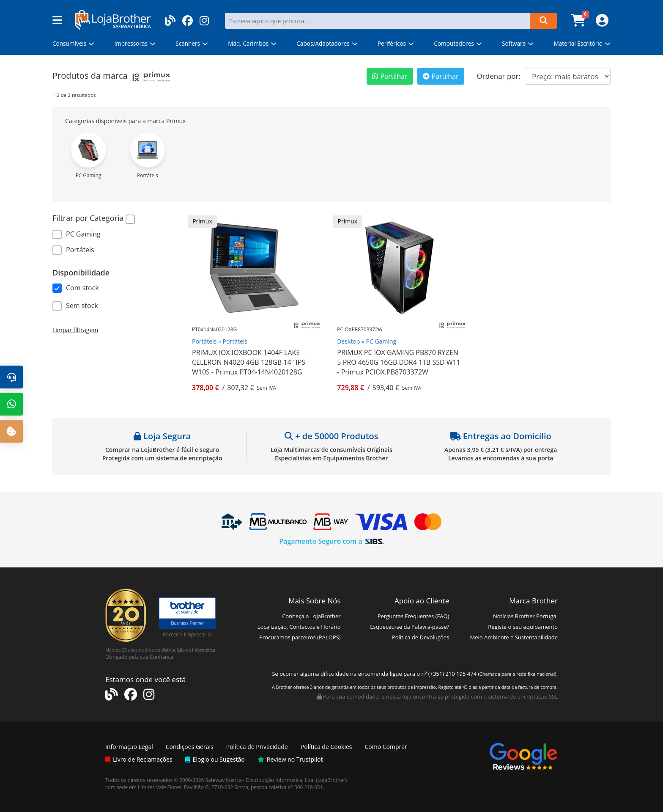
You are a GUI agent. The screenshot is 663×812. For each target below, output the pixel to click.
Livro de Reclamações (139, 759)
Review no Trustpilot (290, 759)
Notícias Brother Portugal (525, 616)
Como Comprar (386, 747)
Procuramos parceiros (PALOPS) (300, 637)
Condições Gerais (190, 747)
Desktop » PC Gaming (367, 341)
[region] (114, 239)
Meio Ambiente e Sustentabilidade (514, 637)
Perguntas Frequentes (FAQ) (414, 616)
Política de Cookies (326, 747)
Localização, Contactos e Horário (299, 627)
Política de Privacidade (257, 747)
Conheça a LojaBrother (311, 616)
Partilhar (390, 76)
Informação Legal (129, 747)
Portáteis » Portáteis (220, 341)
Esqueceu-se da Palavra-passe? (410, 627)
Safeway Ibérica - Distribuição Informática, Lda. (260, 780)
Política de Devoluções (421, 637)
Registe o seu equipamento (523, 627)
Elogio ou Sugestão (215, 759)
